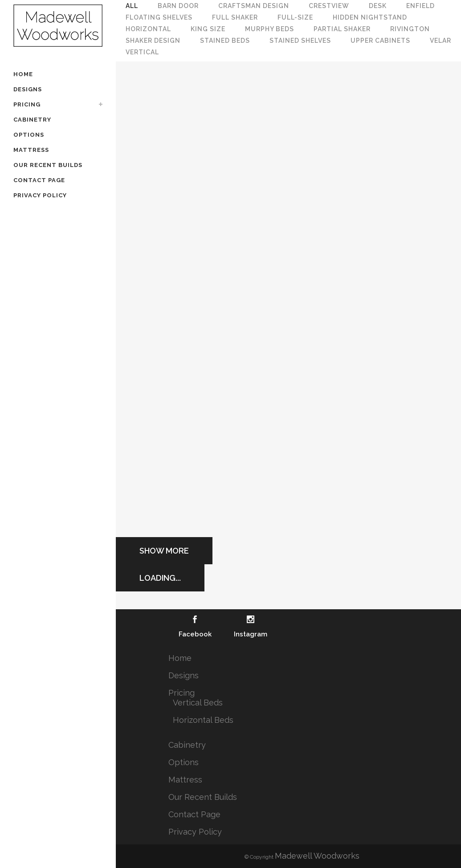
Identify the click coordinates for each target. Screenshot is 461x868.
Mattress (185, 780)
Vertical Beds (198, 703)
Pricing (182, 693)
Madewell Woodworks (317, 856)
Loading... (160, 578)
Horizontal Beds (203, 720)
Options (184, 762)
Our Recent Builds (203, 797)
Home (180, 658)
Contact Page (194, 814)
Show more (164, 551)
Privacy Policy (195, 832)
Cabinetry (187, 745)
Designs (184, 675)
